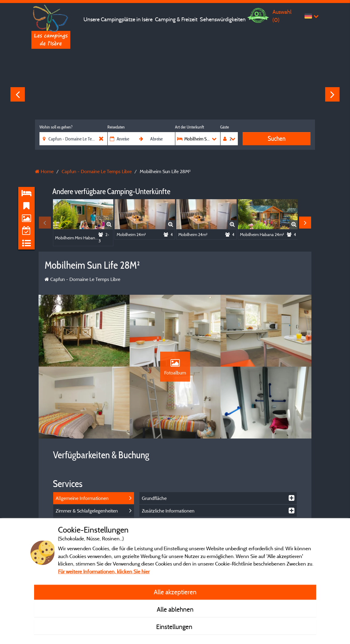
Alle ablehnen (175, 609)
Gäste (225, 127)
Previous (18, 94)
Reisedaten (116, 127)
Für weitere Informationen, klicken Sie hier (104, 571)
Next (332, 94)
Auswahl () (282, 16)
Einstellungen (175, 627)
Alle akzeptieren (175, 592)
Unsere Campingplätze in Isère (118, 19)
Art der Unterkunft (190, 127)
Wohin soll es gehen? (56, 127)
